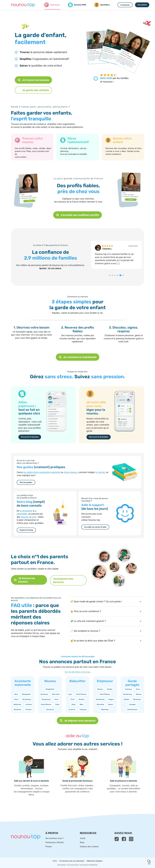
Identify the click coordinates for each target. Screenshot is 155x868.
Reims (111, 704)
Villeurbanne (132, 709)
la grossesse (26, 511)
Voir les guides (26, 482)
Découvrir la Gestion (30, 437)
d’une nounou (70, 472)
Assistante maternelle (23, 683)
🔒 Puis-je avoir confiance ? (86, 611)
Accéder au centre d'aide (95, 527)
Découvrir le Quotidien (99, 437)
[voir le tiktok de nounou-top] (117, 839)
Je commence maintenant (78, 357)
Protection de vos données (72, 861)
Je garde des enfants (33, 90)
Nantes (82, 699)
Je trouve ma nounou (33, 80)
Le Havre (29, 704)
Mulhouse (17, 704)
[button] (110, 275)
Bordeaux (17, 709)
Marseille (56, 694)
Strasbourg (27, 699)
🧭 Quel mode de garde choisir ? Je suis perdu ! (96, 601)
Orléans (28, 709)
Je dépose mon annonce (78, 721)
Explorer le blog (26, 530)
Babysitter (77, 681)
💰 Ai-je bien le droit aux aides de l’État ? (93, 641)
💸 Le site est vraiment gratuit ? (88, 621)
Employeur (105, 681)
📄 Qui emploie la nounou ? (85, 631)
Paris (16, 699)
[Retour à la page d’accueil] (23, 5)
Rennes (100, 689)
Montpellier (27, 694)
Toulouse (83, 709)
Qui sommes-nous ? (54, 838)
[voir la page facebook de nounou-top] (124, 839)
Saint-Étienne (46, 704)
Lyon (70, 694)
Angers (111, 699)
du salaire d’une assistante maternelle (42, 472)
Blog (82, 842)
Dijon (57, 704)
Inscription (142, 5)
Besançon (50, 709)
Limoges (132, 704)
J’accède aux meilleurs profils (77, 215)
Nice (16, 694)
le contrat (100, 472)
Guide (83, 838)
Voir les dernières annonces (77, 672)
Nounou (50, 681)
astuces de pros (29, 517)
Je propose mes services (63, 580)
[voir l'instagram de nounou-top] (131, 839)
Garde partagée (132, 683)
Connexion (125, 5)
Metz (82, 704)
